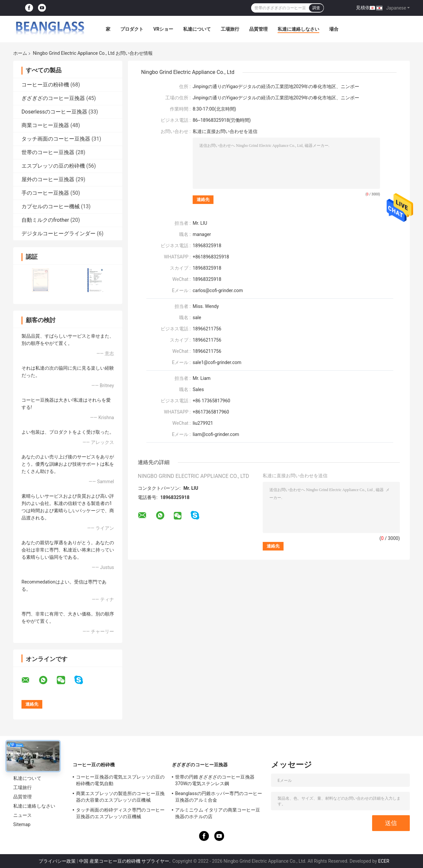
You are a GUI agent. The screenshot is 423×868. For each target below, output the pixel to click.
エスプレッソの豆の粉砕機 (53, 166)
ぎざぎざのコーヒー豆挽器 (53, 98)
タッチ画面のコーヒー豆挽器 (56, 139)
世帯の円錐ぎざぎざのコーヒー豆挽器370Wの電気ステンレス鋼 (215, 780)
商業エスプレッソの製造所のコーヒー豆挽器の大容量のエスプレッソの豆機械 (120, 797)
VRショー (163, 29)
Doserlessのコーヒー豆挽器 (54, 112)
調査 (316, 8)
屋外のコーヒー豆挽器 (48, 179)
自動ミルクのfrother (45, 220)
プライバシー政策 (57, 861)
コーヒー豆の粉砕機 (45, 85)
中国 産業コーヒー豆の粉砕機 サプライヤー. (125, 861)
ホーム (20, 53)
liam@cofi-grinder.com (216, 434)
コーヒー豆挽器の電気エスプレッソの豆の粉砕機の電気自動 (120, 780)
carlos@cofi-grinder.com (218, 290)
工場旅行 (230, 29)
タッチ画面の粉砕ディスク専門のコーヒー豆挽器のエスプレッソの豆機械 (120, 813)
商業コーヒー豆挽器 (45, 125)
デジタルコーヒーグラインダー (58, 234)
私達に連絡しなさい (298, 29)
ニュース (22, 815)
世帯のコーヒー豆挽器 (48, 152)
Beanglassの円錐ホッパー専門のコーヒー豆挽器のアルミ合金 (219, 797)
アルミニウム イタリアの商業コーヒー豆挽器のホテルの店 (218, 813)
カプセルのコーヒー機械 (51, 206)
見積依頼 (365, 8)
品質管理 (258, 29)
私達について (197, 29)
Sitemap (22, 824)
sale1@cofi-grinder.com (217, 362)
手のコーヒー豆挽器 (45, 193)
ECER (384, 861)
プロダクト (132, 29)
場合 (334, 29)
